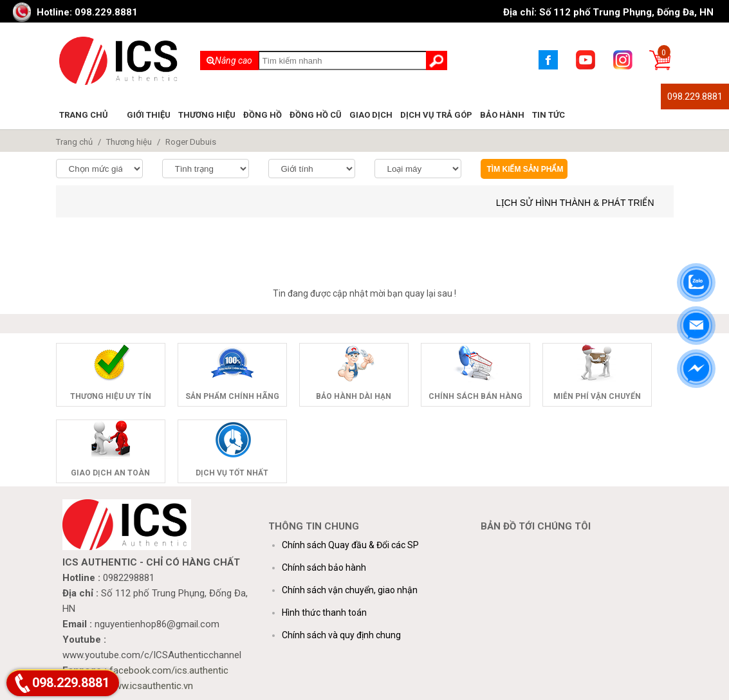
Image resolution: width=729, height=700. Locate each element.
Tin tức (549, 115)
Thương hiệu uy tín (111, 396)
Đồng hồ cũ (316, 115)
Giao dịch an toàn (110, 473)
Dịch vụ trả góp (436, 115)
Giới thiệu (149, 115)
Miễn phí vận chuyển (597, 396)
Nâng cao (229, 60)
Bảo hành (502, 115)
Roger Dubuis (191, 142)
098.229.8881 (695, 97)
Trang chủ (84, 115)
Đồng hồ (263, 115)
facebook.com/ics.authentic (169, 670)
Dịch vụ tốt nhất (232, 473)
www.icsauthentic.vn (150, 686)
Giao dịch (371, 115)
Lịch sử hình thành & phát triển (575, 203)
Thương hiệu (207, 115)
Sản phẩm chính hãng (232, 396)
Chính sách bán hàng (475, 396)
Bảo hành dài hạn (354, 396)
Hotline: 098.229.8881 (87, 12)
